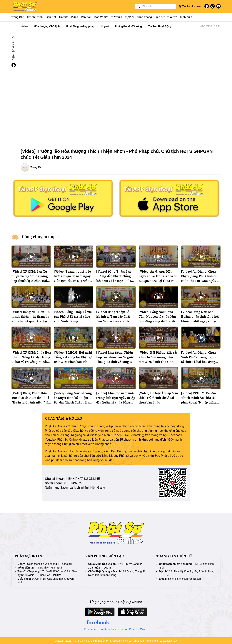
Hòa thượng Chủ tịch (47, 26)
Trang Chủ (18, 17)
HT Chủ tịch (35, 17)
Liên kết (51, 17)
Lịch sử (160, 17)
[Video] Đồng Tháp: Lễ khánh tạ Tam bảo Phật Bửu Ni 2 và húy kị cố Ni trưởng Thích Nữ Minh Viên (114, 321)
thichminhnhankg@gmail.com (184, 579)
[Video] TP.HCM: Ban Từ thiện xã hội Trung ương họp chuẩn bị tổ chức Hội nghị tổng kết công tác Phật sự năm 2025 (30, 281)
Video (75, 17)
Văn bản (86, 17)
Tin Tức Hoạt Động (160, 26)
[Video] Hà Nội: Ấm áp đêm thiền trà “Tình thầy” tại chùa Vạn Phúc (158, 398)
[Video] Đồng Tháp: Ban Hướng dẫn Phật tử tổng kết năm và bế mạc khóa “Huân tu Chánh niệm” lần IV (116, 281)
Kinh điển (186, 17)
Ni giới (105, 26)
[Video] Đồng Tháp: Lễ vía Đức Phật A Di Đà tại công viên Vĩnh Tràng (73, 317)
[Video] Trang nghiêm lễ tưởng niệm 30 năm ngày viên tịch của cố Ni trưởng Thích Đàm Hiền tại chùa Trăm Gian (73, 281)
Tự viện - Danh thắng (138, 17)
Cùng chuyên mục (39, 237)
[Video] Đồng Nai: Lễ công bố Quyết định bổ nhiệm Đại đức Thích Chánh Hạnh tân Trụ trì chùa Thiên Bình (74, 402)
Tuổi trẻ (172, 17)
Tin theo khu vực (190, 6)
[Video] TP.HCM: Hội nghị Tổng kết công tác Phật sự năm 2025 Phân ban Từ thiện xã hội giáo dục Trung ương (73, 362)
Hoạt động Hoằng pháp (80, 26)
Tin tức (64, 17)
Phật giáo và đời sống (128, 26)
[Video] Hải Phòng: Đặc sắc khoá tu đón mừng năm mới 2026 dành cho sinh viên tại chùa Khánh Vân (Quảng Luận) (158, 362)
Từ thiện (117, 17)
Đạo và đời (101, 17)
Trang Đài (36, 167)
